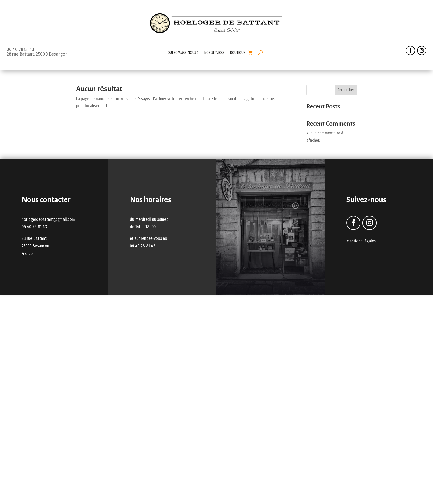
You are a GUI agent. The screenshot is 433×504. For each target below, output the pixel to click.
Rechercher (346, 90)
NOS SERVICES (214, 53)
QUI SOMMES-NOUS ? (183, 53)
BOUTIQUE (238, 53)
